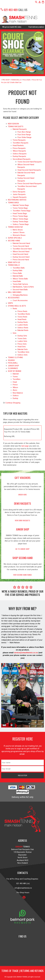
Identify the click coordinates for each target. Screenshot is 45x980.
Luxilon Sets (22, 341)
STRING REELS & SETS (17, 306)
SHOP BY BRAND (15, 371)
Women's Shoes (19, 235)
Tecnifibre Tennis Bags (22, 211)
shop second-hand (23, 558)
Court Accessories (20, 300)
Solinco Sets (22, 355)
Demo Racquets (19, 192)
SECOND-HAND (14, 241)
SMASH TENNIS (22, 977)
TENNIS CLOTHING (15, 357)
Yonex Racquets (19, 140)
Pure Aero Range (24, 132)
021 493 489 (9, 10)
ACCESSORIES (14, 298)
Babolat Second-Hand (21, 243)
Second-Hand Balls (20, 290)
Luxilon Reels (23, 325)
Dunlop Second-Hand (21, 257)
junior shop (23, 529)
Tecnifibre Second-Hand (22, 249)
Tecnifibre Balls (19, 268)
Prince (15, 385)
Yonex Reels (22, 317)
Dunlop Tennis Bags (20, 222)
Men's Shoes (18, 230)
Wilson (15, 387)
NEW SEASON (13, 124)
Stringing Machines (20, 295)
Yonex (15, 377)
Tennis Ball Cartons (20, 284)
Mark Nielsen (15, 643)
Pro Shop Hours (22, 893)
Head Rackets (18, 145)
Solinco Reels (23, 328)
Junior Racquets (19, 194)
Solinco (16, 396)
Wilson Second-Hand (21, 252)
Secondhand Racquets (22, 159)
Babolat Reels (23, 330)
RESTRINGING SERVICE (17, 200)
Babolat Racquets (20, 129)
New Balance (18, 393)
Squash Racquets (20, 197)
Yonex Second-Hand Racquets (30, 162)
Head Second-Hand (20, 254)
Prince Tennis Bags (20, 216)
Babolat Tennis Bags (21, 205)
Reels (15, 309)
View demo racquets (22, 521)
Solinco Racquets (20, 154)
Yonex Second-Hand (21, 246)
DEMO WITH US (14, 262)
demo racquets (22, 503)
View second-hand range (23, 575)
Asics (15, 390)
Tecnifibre (17, 379)
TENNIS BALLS (16, 80)
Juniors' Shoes (19, 232)
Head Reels (22, 319)
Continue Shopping (13, 403)
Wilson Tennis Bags (20, 219)
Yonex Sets (22, 339)
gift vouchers (23, 478)
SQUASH (11, 360)
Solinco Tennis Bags (21, 224)
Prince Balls (27, 80)
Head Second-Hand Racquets (29, 170)
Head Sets (22, 347)
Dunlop (15, 398)
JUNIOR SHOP (13, 366)
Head (15, 382)
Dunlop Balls (18, 270)
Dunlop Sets (22, 336)
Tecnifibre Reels (24, 314)
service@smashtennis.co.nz (26, 653)
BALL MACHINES (15, 292)
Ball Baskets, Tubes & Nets (23, 287)
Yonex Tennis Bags (20, 208)
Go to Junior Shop (22, 549)
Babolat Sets (23, 349)
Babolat (16, 374)
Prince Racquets (19, 148)
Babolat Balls (18, 276)
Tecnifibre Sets (23, 352)
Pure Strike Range (24, 137)
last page (25, 446)
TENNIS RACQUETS (16, 126)
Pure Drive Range (24, 135)
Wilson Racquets (19, 151)
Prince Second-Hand (21, 260)
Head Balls (17, 281)
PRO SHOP (6, 80)
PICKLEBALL (13, 363)
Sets (15, 333)
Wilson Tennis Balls (20, 279)
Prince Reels (22, 311)
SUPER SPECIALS (15, 238)
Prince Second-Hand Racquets (30, 184)
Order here (23, 495)
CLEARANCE (13, 368)
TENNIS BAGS (13, 203)
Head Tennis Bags (20, 213)
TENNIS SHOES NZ (15, 227)
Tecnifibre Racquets (21, 143)
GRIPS (10, 303)
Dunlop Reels (23, 322)
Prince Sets (22, 344)
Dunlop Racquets (19, 156)
